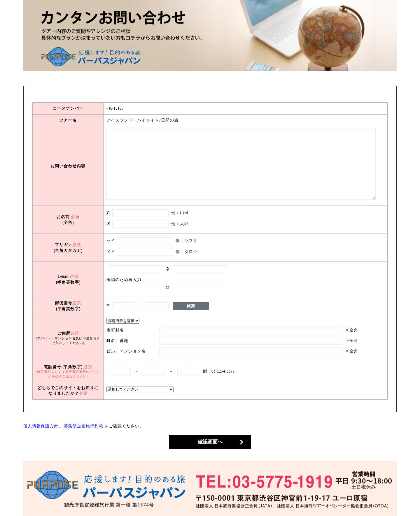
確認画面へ (210, 442)
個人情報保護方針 (41, 426)
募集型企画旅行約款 (84, 426)
